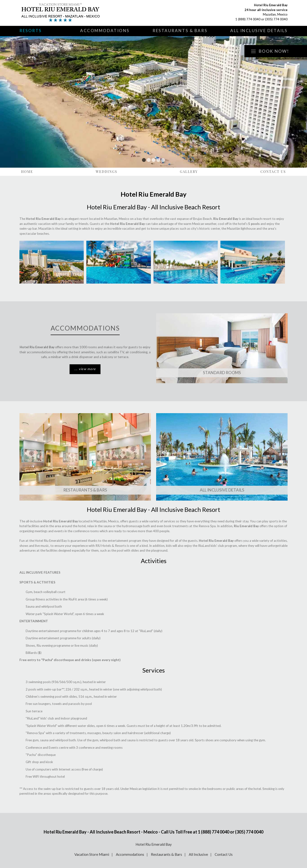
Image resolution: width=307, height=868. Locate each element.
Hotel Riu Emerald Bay (154, 844)
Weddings (106, 172)
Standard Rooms (222, 373)
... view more (85, 369)
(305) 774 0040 (276, 19)
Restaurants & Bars (180, 31)
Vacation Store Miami (92, 854)
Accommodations (105, 31)
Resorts (31, 31)
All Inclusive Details (259, 31)
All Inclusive (198, 854)
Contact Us (273, 172)
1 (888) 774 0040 (248, 19)
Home (27, 172)
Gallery (189, 172)
